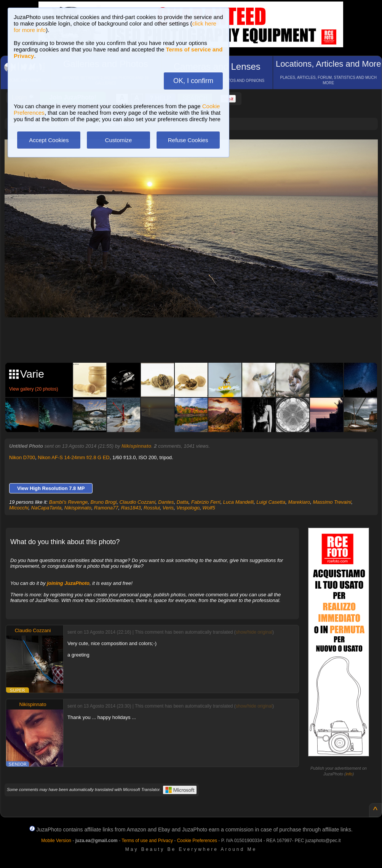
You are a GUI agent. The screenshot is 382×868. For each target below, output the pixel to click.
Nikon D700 (22, 457)
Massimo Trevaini (332, 502)
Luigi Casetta (271, 502)
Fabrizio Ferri (206, 502)
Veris (168, 508)
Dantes (166, 502)
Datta (183, 502)
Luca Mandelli (238, 502)
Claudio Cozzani (137, 502)
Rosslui (152, 508)
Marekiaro (299, 502)
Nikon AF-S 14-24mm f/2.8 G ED (74, 457)
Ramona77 (106, 508)
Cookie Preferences (197, 841)
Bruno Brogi (104, 502)
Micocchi (19, 508)
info (349, 774)
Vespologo (188, 508)
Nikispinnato (136, 446)
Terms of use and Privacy (147, 841)
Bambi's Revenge (68, 502)
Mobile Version (56, 841)
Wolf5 (209, 508)
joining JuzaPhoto (68, 583)
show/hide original (254, 632)
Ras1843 (131, 508)
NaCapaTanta (46, 508)
